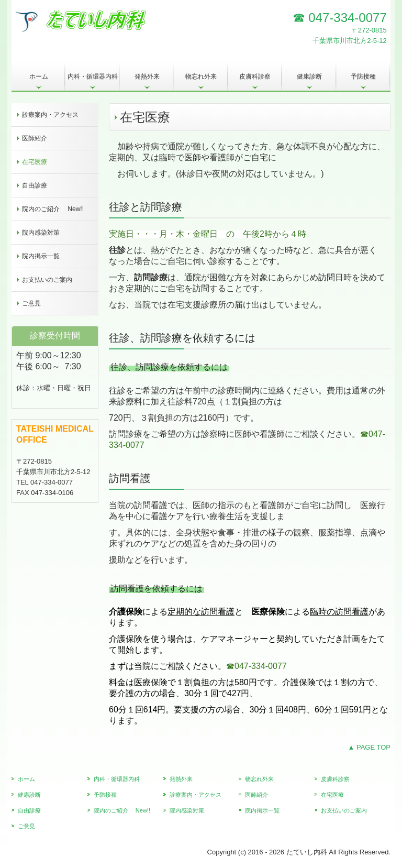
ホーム (39, 76)
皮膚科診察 (255, 76)
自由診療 (35, 185)
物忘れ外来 (201, 76)
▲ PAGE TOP (369, 747)
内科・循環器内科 (94, 76)
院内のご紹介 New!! (53, 209)
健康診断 (309, 76)
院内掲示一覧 (41, 256)
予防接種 (363, 76)
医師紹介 (35, 138)
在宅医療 (35, 162)
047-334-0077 (347, 18)
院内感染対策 (41, 233)
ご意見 (31, 303)
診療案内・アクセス (50, 115)
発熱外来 (147, 76)
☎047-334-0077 (256, 666)
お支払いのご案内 (47, 280)
